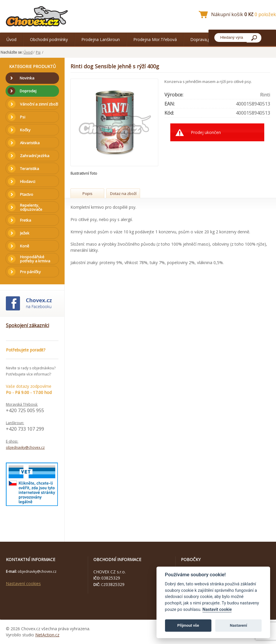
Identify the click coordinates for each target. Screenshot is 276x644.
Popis (87, 193)
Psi (38, 52)
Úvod (11, 39)
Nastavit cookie (217, 610)
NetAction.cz (47, 635)
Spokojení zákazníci (27, 325)
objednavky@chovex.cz (25, 447)
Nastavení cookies (23, 583)
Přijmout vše (188, 625)
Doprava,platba (205, 39)
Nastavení (239, 625)
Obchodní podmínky (49, 39)
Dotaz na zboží (123, 193)
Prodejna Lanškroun (101, 39)
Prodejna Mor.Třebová (155, 39)
